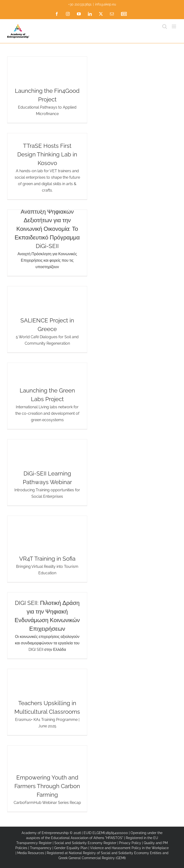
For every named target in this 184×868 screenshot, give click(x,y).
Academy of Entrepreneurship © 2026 (51, 833)
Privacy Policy (130, 843)
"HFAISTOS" (114, 838)
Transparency (41, 848)
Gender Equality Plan (71, 848)
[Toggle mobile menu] (174, 26)
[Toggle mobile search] (165, 26)
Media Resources (31, 853)
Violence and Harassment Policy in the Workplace (129, 848)
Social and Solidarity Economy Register (85, 843)
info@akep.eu (106, 4)
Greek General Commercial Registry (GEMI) (92, 858)
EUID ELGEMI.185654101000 (106, 833)
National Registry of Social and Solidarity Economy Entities (115, 853)
